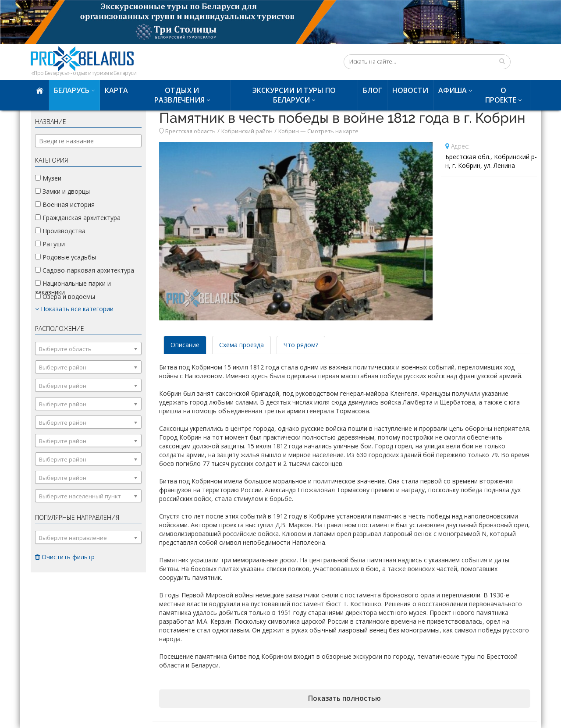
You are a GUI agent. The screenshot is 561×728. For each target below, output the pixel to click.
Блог (373, 90)
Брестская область (190, 131)
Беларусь (72, 90)
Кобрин (289, 131)
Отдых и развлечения (179, 95)
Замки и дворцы (62, 191)
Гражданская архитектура (78, 218)
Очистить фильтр (65, 557)
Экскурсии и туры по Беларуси (294, 95)
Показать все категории (74, 309)
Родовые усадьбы (66, 257)
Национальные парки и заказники (73, 288)
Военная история (65, 204)
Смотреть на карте (333, 131)
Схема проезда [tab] (241, 345)
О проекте (501, 95)
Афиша (453, 90)
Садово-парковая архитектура (85, 270)
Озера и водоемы (65, 297)
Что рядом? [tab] (301, 345)
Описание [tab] (185, 345)
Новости (410, 90)
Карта (116, 90)
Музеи (48, 178)
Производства (60, 231)
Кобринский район (247, 131)
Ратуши (50, 244)
